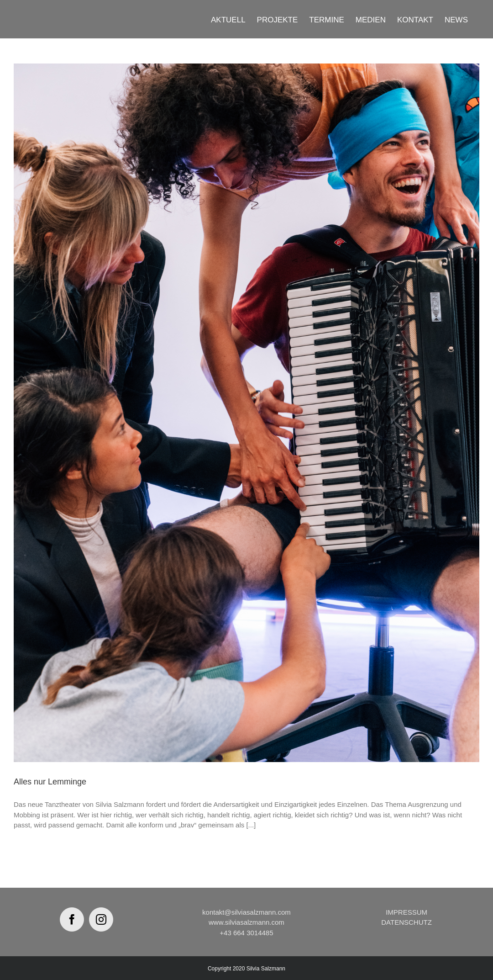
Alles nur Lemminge (50, 782)
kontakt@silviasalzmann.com (246, 912)
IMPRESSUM (406, 912)
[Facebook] (72, 919)
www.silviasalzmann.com (246, 922)
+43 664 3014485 (246, 933)
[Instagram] (101, 919)
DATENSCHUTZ (406, 922)
